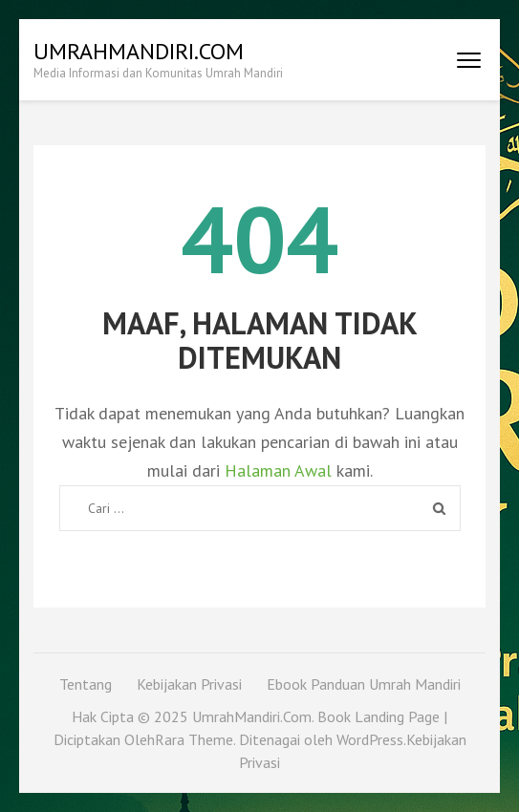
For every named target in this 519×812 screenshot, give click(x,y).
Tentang (86, 684)
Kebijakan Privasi (189, 684)
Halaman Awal (278, 470)
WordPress (370, 739)
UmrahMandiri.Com (139, 51)
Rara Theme (194, 739)
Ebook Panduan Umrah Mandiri (364, 684)
